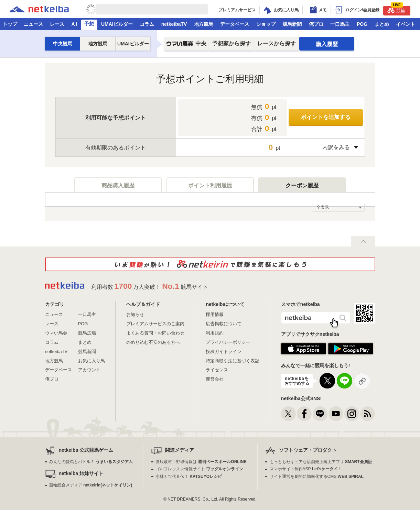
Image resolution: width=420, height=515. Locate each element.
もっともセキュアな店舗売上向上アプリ (321, 462)
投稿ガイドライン (224, 352)
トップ (10, 24)
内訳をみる (336, 147)
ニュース (33, 24)
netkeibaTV (174, 24)
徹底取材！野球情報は (201, 462)
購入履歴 (327, 44)
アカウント (89, 370)
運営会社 (215, 379)
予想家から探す (231, 43)
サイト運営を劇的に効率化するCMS (317, 476)
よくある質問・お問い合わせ (155, 333)
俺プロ (316, 24)
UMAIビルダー (117, 24)
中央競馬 (63, 44)
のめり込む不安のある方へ (153, 342)
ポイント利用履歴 (210, 185)
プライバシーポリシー (228, 342)
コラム (147, 24)
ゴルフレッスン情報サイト (199, 469)
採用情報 (215, 314)
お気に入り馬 (91, 361)
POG (362, 24)
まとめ (382, 24)
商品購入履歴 (118, 185)
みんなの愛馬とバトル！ (91, 462)
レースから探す (277, 43)
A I (74, 24)
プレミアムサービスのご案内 (155, 324)
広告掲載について (224, 324)
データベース (235, 24)
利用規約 (215, 333)
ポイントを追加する (326, 117)
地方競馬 (204, 24)
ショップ (266, 24)
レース (57, 24)
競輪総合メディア (91, 485)
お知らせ (135, 314)
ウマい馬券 (56, 333)
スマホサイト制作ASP (306, 469)
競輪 (396, 9)
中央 (186, 46)
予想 (89, 24)
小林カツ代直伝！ (189, 476)
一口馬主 (340, 24)
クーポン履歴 (302, 185)
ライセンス (217, 370)
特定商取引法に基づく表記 (233, 361)
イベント (406, 24)
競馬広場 (87, 333)
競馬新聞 (292, 24)
